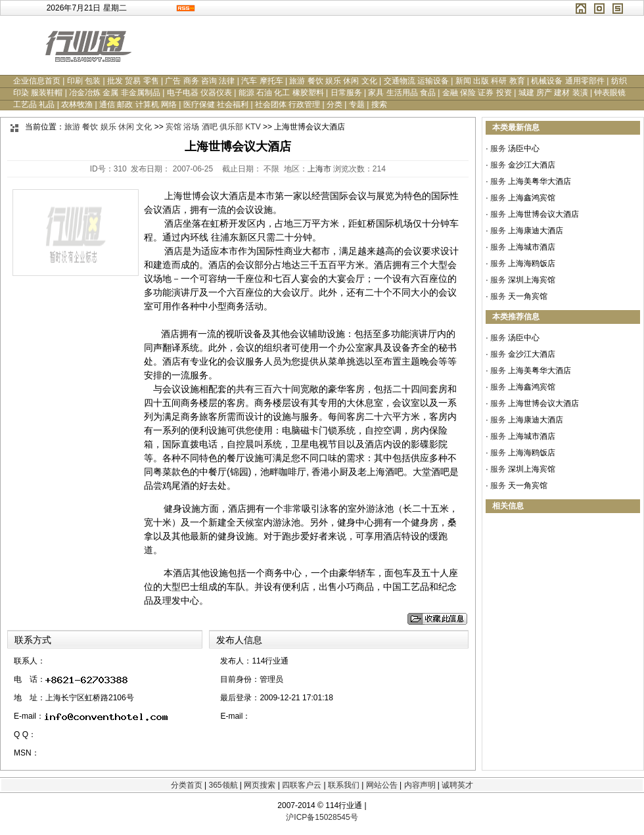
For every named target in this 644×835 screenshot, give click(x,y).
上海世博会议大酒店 (543, 214)
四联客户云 (302, 785)
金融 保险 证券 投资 (477, 93)
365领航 (223, 785)
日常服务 (346, 93)
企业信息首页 (37, 81)
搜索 (379, 104)
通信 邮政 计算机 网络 (138, 104)
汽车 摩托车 (262, 81)
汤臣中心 (524, 148)
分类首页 (187, 785)
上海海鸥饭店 (532, 263)
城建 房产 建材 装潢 (553, 93)
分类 (334, 104)
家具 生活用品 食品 (402, 93)
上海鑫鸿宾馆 (532, 198)
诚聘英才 (457, 785)
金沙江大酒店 (532, 165)
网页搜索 (260, 785)
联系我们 (344, 785)
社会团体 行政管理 (287, 104)
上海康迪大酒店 (536, 231)
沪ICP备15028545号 (322, 817)
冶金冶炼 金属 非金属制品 (115, 93)
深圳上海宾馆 (532, 280)
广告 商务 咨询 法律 (200, 81)
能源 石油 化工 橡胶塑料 (281, 93)
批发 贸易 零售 (133, 81)
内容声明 (420, 785)
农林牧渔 (77, 104)
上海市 (319, 169)
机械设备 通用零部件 (567, 81)
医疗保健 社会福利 (216, 104)
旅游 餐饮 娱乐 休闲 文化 (333, 81)
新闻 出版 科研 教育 (490, 81)
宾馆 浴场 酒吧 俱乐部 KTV (213, 127)
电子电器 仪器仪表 (199, 93)
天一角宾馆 (528, 296)
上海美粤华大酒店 (540, 181)
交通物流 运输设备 (416, 81)
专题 (357, 104)
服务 (498, 148)
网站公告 (382, 785)
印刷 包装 (84, 81)
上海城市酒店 (532, 247)
